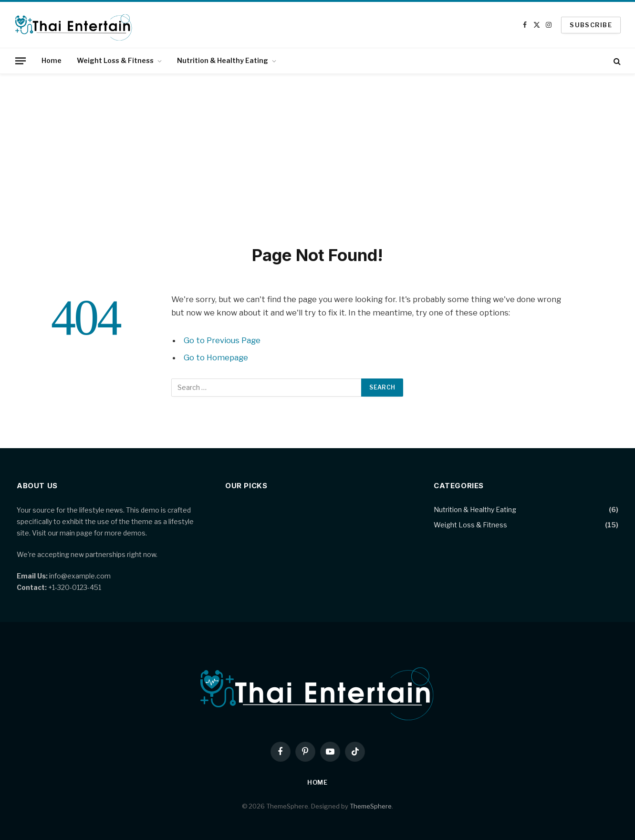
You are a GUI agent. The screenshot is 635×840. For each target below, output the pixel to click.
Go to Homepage (216, 357)
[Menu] (21, 61)
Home (52, 60)
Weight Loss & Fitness (115, 60)
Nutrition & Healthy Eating (223, 60)
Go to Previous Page (222, 340)
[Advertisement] (318, 157)
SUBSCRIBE (591, 25)
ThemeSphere (371, 806)
